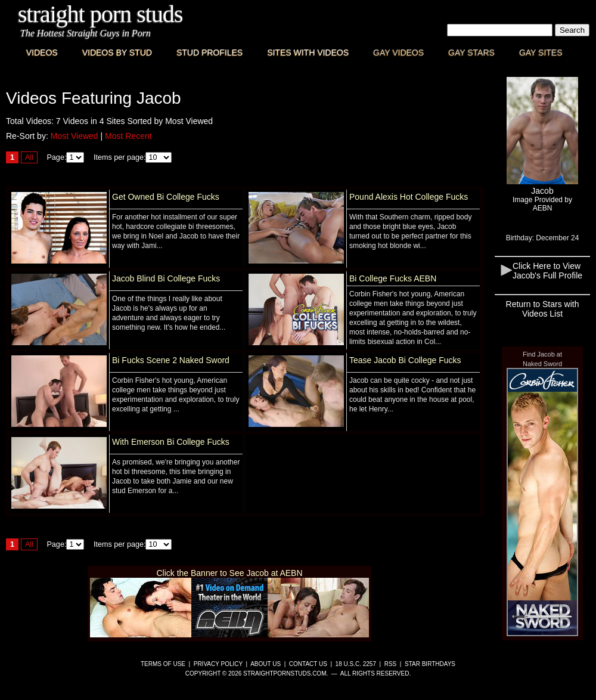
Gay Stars (471, 52)
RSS (391, 664)
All (29, 157)
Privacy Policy (218, 664)
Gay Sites (541, 52)
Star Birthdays (430, 664)
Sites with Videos (308, 52)
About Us (266, 664)
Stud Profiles (209, 52)
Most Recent (128, 136)
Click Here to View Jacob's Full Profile (547, 271)
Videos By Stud (117, 52)
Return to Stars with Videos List (543, 309)
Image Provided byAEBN (542, 204)
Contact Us (308, 664)
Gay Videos (398, 52)
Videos (42, 52)
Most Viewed (74, 136)
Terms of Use (163, 664)
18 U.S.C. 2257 (356, 664)
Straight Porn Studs (100, 14)
